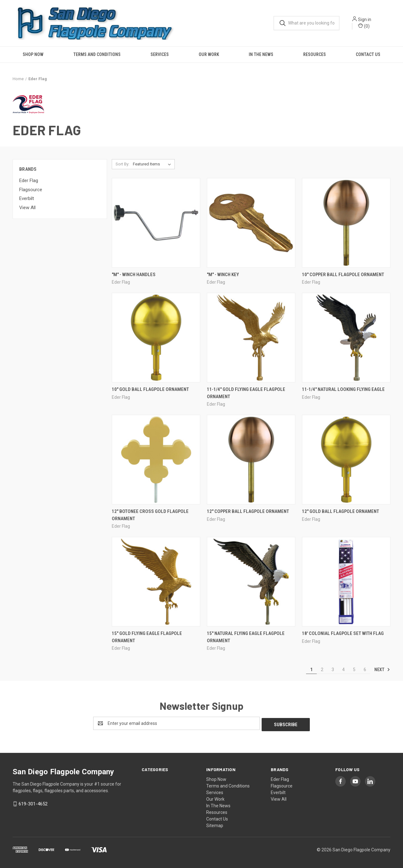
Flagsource (31, 190)
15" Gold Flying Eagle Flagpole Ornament (147, 637)
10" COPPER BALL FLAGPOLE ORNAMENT (343, 275)
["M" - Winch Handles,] (156, 223)
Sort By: (122, 164)
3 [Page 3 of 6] (333, 670)
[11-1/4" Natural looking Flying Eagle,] (346, 338)
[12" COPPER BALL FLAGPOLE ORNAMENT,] (251, 460)
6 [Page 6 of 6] (365, 670)
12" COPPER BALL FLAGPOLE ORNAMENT (248, 511)
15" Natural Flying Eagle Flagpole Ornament (246, 637)
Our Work (209, 54)
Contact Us (368, 54)
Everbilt (27, 198)
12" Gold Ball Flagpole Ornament (341, 511)
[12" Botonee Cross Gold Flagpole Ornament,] (156, 460)
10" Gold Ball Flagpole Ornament (150, 389)
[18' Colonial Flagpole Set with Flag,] (346, 582)
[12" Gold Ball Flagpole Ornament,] (346, 460)
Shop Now (33, 54)
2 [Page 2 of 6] (322, 670)
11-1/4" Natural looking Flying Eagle (343, 389)
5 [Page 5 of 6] (354, 670)
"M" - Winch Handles (134, 275)
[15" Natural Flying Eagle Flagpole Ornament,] (251, 582)
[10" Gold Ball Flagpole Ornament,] (156, 338)
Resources (315, 54)
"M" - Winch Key (223, 275)
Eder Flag (29, 181)
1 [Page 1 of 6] (311, 670)
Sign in (365, 19)
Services (160, 54)
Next (382, 670)
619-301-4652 (33, 803)
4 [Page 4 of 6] (343, 670)
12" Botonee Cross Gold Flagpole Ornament (150, 515)
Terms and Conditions (97, 54)
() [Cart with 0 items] (364, 26)
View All (27, 208)
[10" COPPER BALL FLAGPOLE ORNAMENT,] (346, 223)
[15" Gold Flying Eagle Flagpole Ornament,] (156, 582)
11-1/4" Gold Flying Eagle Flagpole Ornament (246, 393)
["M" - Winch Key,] (251, 223)
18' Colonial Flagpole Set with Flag (343, 633)
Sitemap (215, 824)
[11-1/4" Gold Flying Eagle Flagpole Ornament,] (251, 338)
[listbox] (153, 164)
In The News (261, 54)
